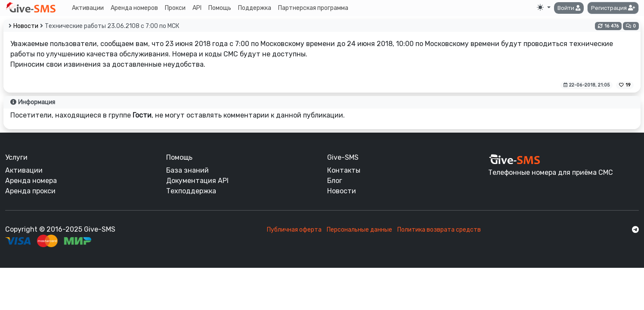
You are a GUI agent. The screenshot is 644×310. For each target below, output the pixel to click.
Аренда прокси (30, 191)
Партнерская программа (313, 8)
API (197, 8)
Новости (26, 26)
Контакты (344, 170)
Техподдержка (191, 191)
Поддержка (255, 8)
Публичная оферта (294, 230)
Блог (335, 181)
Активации (88, 8)
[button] (569, 8)
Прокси (175, 8)
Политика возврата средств (439, 230)
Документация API (197, 181)
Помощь (220, 8)
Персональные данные (359, 230)
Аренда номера (31, 181)
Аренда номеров (134, 8)
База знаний (187, 170)
